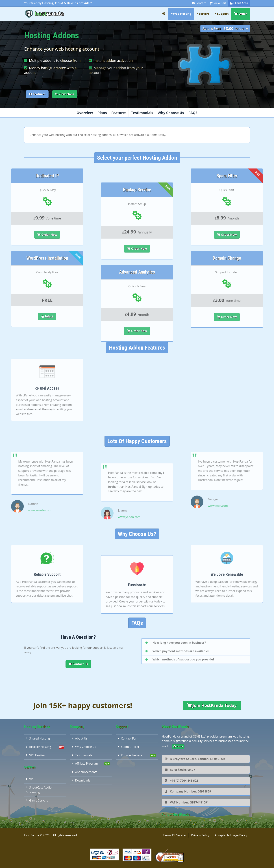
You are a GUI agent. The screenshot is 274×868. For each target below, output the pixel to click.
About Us (80, 738)
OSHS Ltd (199, 736)
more (178, 746)
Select (9, 316)
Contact (199, 3)
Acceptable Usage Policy (231, 835)
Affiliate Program (85, 763)
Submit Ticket (128, 747)
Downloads (81, 780)
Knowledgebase (130, 755)
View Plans (65, 94)
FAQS (193, 113)
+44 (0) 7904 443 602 (181, 781)
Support (223, 14)
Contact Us (78, 664)
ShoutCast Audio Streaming (39, 790)
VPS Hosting (36, 755)
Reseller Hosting (39, 747)
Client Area (239, 3)
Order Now (137, 289)
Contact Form (128, 738)
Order (241, 14)
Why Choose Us (171, 113)
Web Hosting (182, 14)
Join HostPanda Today (212, 705)
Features (37, 94)
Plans (102, 113)
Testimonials (142, 113)
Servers (204, 14)
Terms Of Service (174, 835)
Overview (85, 113)
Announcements (85, 772)
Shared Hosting (38, 738)
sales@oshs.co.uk (180, 770)
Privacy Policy (200, 835)
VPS (30, 779)
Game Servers (37, 800)
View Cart (218, 3)
